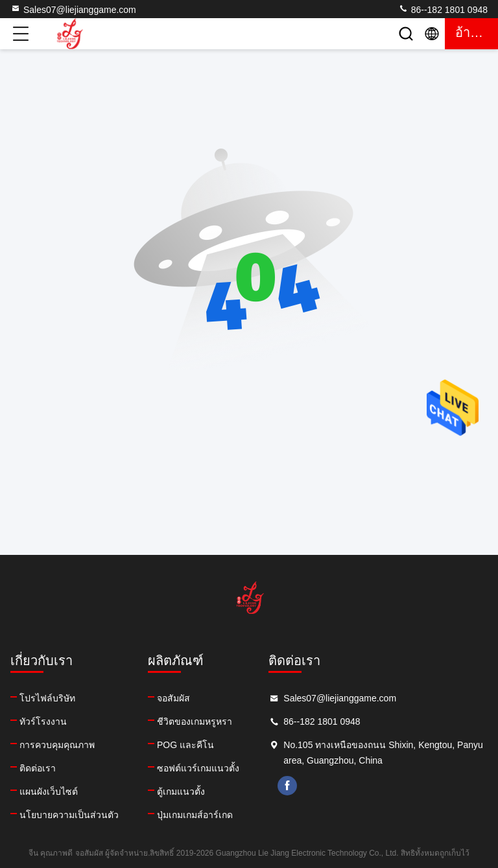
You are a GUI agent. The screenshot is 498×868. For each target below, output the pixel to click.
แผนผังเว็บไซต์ (49, 792)
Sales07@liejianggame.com (73, 9)
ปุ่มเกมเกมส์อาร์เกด (195, 815)
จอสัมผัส (173, 698)
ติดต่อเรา (38, 768)
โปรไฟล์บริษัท (47, 698)
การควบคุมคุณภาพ (57, 745)
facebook (287, 786)
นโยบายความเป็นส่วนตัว (69, 815)
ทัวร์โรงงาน (43, 721)
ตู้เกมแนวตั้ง (181, 792)
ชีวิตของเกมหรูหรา (195, 721)
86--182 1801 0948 (443, 9)
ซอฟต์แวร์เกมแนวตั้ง (198, 768)
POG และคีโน (185, 745)
